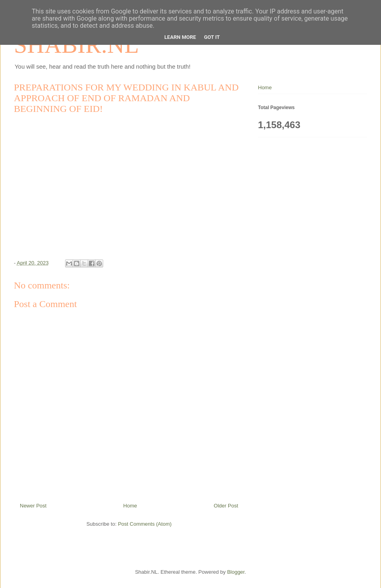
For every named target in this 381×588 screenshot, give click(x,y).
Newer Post (33, 506)
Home (130, 506)
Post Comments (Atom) (145, 524)
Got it (212, 37)
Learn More (180, 37)
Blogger (236, 572)
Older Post (226, 506)
